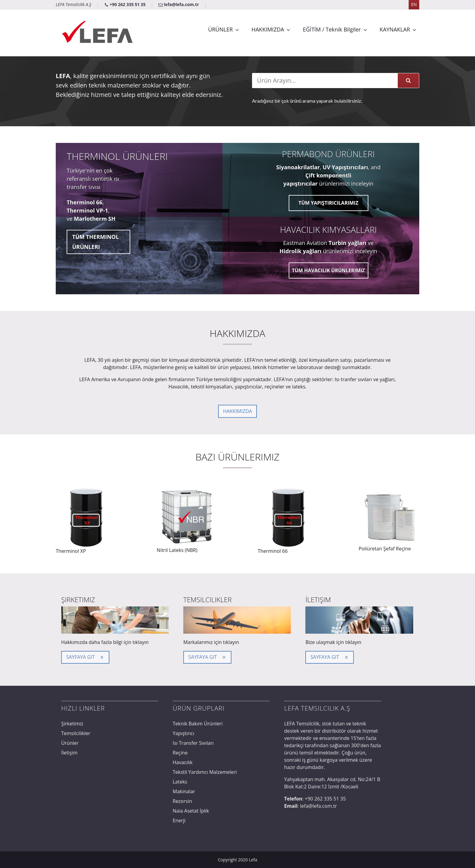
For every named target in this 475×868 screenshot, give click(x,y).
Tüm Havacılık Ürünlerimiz (328, 270)
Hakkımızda (237, 411)
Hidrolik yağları (301, 251)
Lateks (180, 782)
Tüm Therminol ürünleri (95, 242)
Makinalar (184, 791)
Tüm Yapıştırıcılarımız (328, 203)
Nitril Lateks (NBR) (177, 550)
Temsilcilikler (76, 733)
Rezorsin (182, 801)
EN (414, 4)
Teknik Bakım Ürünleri (198, 724)
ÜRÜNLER (220, 29)
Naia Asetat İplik (191, 811)
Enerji (179, 820)
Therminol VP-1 (87, 210)
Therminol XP (71, 551)
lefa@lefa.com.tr (179, 4)
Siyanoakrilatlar (298, 167)
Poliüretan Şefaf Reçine (385, 549)
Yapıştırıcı (183, 733)
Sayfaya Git (85, 657)
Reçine (180, 753)
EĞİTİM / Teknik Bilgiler (332, 29)
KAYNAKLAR (395, 29)
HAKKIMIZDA (268, 29)
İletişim (69, 753)
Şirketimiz (72, 724)
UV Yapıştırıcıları (345, 167)
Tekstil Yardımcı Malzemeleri (205, 772)
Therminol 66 (85, 202)
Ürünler (70, 743)
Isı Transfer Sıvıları (193, 743)
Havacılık (183, 762)
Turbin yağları (347, 243)
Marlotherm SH (95, 219)
